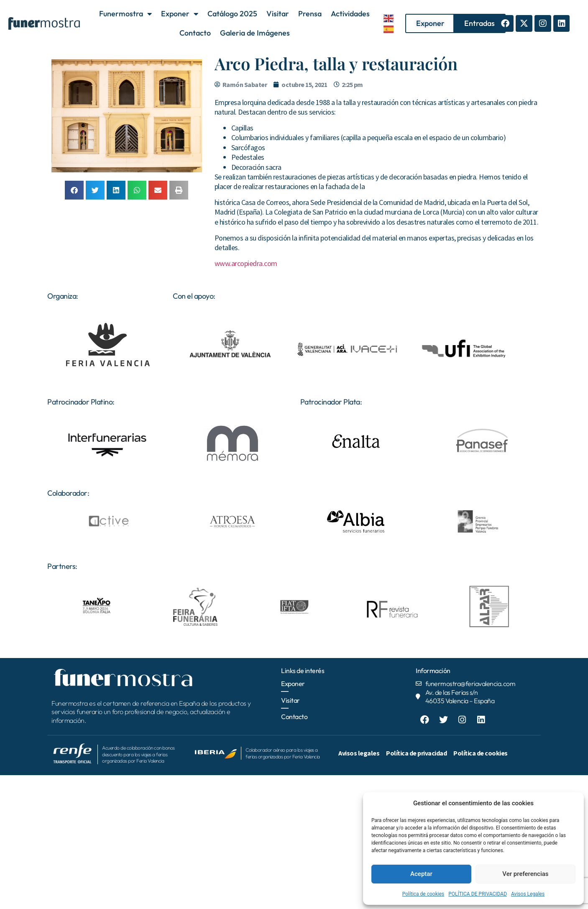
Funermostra (125, 14)
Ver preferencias (525, 874)
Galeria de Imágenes (255, 33)
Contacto (195, 33)
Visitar (278, 14)
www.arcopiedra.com (246, 263)
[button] (74, 190)
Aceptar (421, 874)
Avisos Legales (528, 894)
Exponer (180, 14)
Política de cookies (423, 894)
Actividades (350, 14)
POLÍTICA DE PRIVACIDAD (478, 894)
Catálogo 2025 (232, 14)
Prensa (310, 14)
